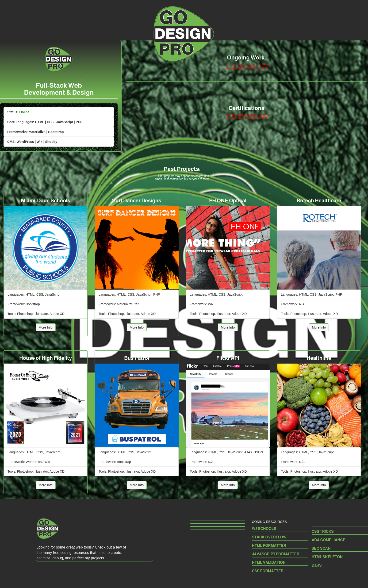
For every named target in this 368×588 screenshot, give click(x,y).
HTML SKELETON (327, 557)
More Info (46, 327)
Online (24, 112)
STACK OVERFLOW (269, 537)
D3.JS (317, 565)
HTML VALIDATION (269, 563)
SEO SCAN (321, 548)
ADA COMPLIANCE (328, 540)
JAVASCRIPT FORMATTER (276, 554)
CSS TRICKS (323, 531)
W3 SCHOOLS (264, 529)
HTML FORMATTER (269, 546)
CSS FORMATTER (268, 571)
